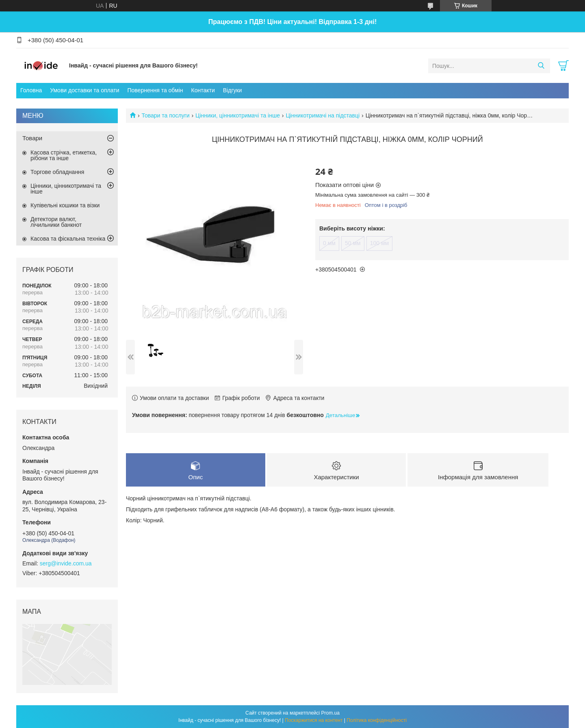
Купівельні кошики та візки (65, 205)
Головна (31, 90)
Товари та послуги (165, 115)
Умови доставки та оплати (84, 90)
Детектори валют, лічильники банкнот (56, 222)
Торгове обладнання (57, 172)
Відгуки (233, 90)
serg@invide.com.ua (66, 563)
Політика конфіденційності (377, 720)
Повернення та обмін (155, 90)
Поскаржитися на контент (314, 720)
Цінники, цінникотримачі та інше (238, 115)
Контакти (203, 90)
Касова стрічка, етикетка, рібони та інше (64, 155)
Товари (32, 138)
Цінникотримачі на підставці (323, 115)
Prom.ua (330, 713)
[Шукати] (541, 66)
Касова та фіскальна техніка (68, 239)
